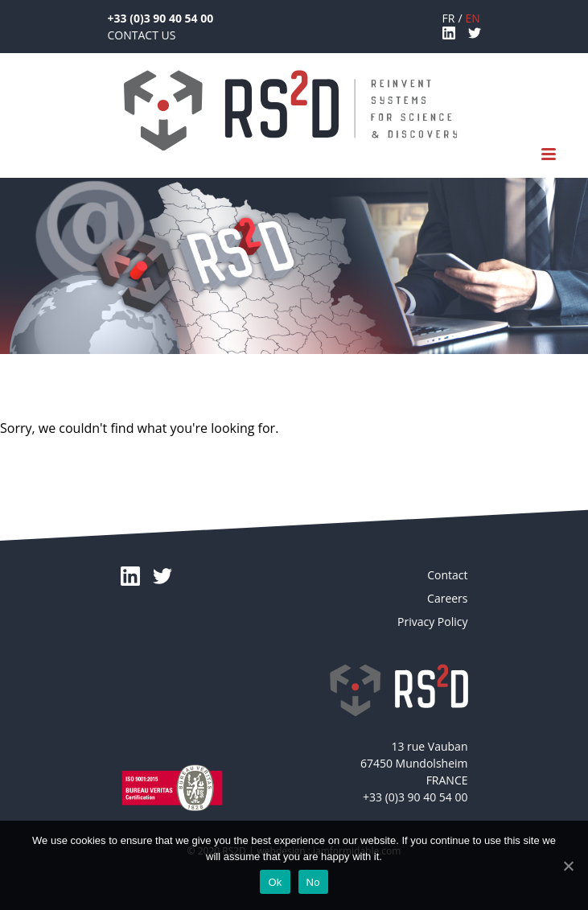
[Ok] (568, 866)
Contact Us (142, 35)
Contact (447, 575)
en (473, 18)
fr (449, 18)
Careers (447, 598)
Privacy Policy (432, 622)
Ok (275, 882)
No (313, 882)
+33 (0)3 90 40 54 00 (161, 18)
